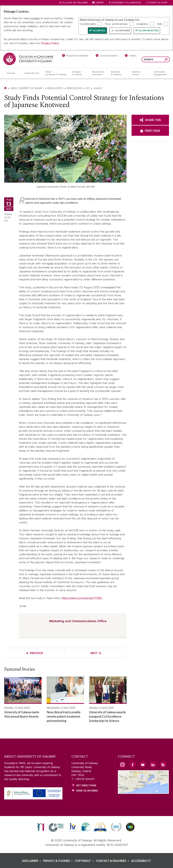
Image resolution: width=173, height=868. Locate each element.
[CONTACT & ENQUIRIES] (113, 861)
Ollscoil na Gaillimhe (75, 3)
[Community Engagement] (160, 73)
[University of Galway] (28, 59)
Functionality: (88, 24)
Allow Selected (148, 30)
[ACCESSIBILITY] (141, 861)
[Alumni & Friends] (140, 73)
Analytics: (142, 24)
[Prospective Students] (75, 56)
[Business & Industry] (119, 73)
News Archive (74, 88)
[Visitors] (131, 56)
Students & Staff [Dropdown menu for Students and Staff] (157, 3)
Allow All (99, 30)
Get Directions (86, 785)
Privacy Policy (50, 43)
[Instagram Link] (123, 765)
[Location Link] (143, 792)
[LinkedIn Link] (153, 764)
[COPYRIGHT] (85, 861)
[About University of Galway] (56, 73)
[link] (41, 827)
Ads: (160, 24)
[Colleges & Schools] (79, 73)
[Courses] (13, 73)
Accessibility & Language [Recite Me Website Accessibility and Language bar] (125, 3)
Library (100, 3)
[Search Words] (156, 59)
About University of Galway (27, 88)
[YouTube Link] (143, 764)
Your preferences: (116, 24)
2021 (88, 88)
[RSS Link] (163, 764)
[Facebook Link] (133, 764)
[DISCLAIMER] (32, 861)
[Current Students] (107, 56)
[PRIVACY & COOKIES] (59, 861)
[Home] (5, 88)
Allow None (122, 30)
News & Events (55, 88)
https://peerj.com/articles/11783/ (82, 598)
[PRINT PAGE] (150, 131)
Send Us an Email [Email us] (87, 791)
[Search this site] (166, 60)
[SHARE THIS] (150, 120)
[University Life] (32, 73)
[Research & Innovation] (99, 73)
